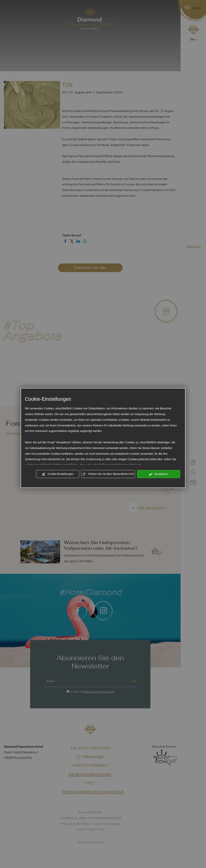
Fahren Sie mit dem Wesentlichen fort (108, 474)
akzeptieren (159, 474)
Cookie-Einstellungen (58, 474)
